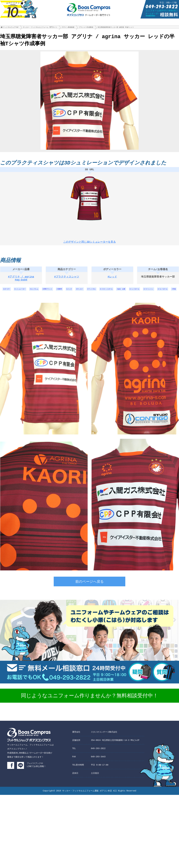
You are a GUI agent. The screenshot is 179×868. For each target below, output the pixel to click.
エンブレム (38, 292)
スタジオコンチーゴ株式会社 (104, 743)
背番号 (68, 292)
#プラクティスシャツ (67, 279)
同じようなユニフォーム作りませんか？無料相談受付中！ (89, 707)
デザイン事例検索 (68, 28)
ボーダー (6, 292)
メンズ (79, 292)
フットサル (105, 292)
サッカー (91, 292)
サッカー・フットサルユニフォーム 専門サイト (40, 28)
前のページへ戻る (90, 593)
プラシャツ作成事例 (86, 28)
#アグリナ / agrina (21, 279)
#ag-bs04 (21, 283)
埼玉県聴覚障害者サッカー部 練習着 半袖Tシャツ (116, 28)
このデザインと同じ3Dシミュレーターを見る (89, 242)
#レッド (112, 279)
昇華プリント (54, 292)
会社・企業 (140, 292)
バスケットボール (123, 292)
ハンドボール (156, 292)
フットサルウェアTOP (11, 28)
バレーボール (85, 300)
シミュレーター (22, 292)
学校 (98, 300)
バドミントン (172, 292)
